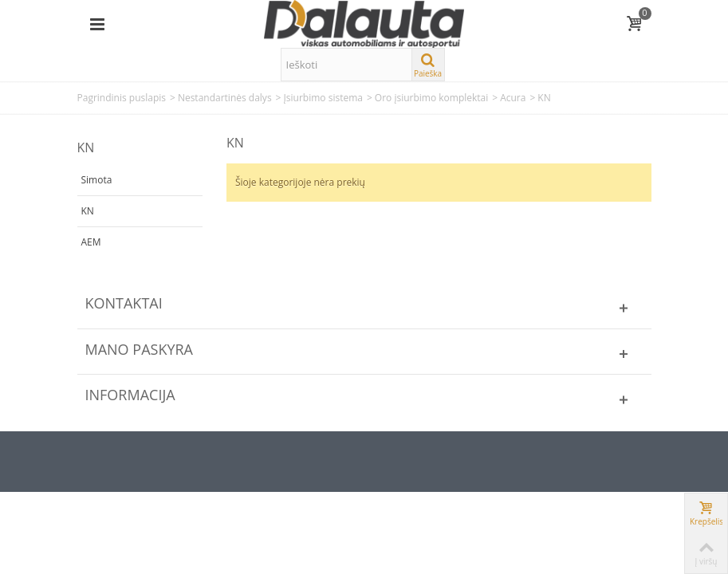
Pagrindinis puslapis (122, 98)
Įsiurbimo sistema (323, 98)
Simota (97, 180)
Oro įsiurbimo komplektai (431, 98)
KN (88, 211)
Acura (513, 98)
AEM (91, 242)
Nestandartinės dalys (225, 98)
